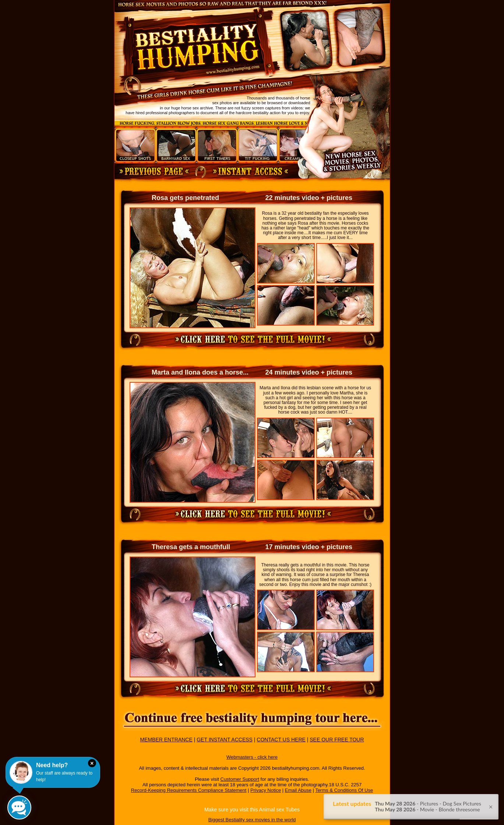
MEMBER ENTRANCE (166, 740)
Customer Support (240, 779)
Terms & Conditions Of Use (344, 790)
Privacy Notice (266, 790)
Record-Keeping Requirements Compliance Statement (189, 790)
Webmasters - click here (252, 757)
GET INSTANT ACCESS (225, 740)
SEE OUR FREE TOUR (337, 740)
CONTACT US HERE (281, 740)
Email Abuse (298, 790)
